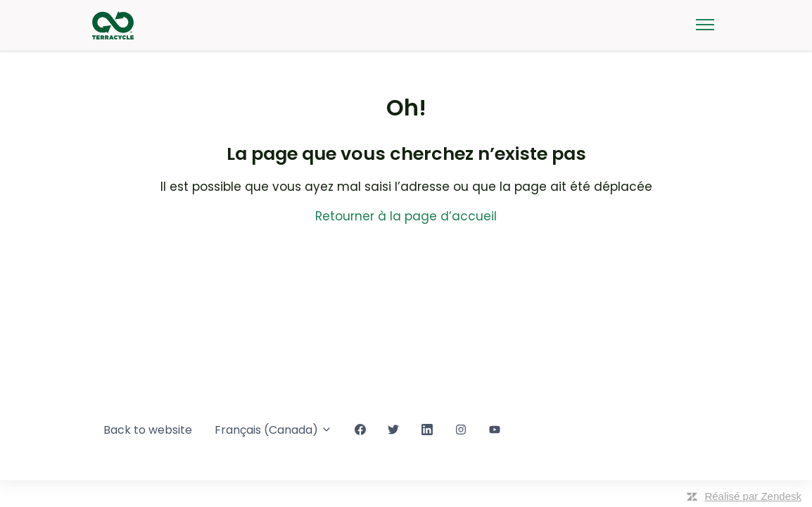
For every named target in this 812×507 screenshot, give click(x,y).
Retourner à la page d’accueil (406, 216)
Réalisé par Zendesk (753, 496)
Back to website (148, 430)
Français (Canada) (273, 430)
